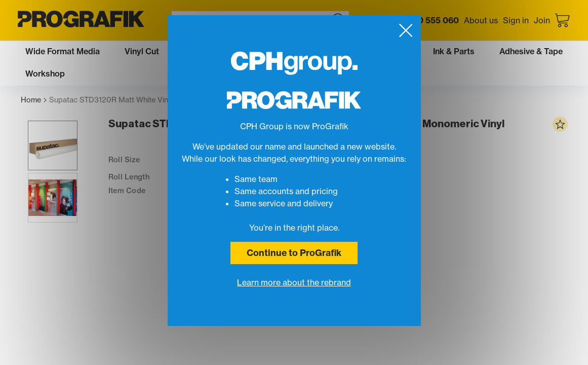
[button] (46, 160)
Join (542, 20)
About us (481, 20)
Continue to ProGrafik (294, 253)
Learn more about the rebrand (294, 282)
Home (34, 100)
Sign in (516, 20)
